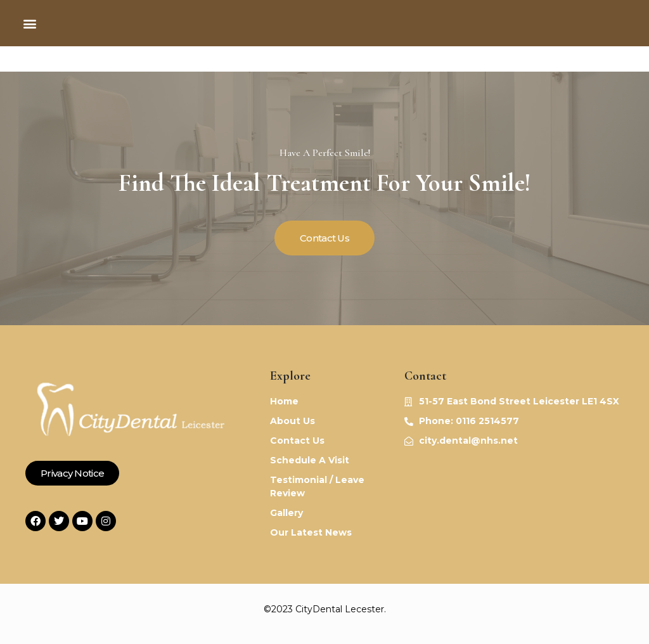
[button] (29, 23)
